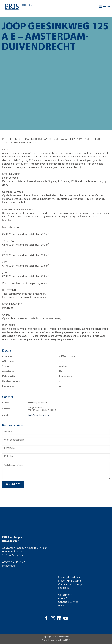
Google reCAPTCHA (63, 640)
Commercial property (70, 584)
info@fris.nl (8, 566)
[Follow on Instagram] (53, 619)
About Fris (64, 598)
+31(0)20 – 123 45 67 (13, 562)
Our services (65, 595)
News (61, 606)
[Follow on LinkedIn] (59, 619)
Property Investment (70, 577)
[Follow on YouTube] (66, 619)
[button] (104, 7)
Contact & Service (68, 602)
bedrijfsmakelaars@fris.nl (39, 415)
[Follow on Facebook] (46, 619)
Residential (64, 588)
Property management (71, 581)
